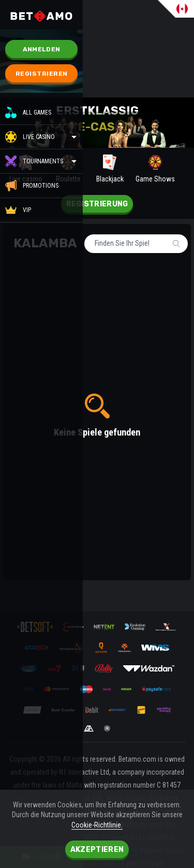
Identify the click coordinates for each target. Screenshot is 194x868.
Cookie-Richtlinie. (97, 825)
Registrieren (42, 74)
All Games (28, 113)
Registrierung (97, 204)
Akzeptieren (97, 850)
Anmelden (41, 49)
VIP (18, 210)
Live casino (39, 137)
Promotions (32, 186)
